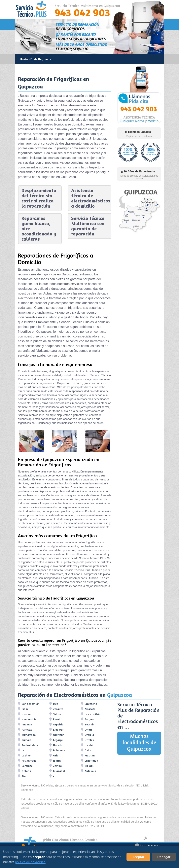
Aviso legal (151, 839)
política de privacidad (30, 862)
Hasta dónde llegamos (35, 59)
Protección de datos (147, 845)
